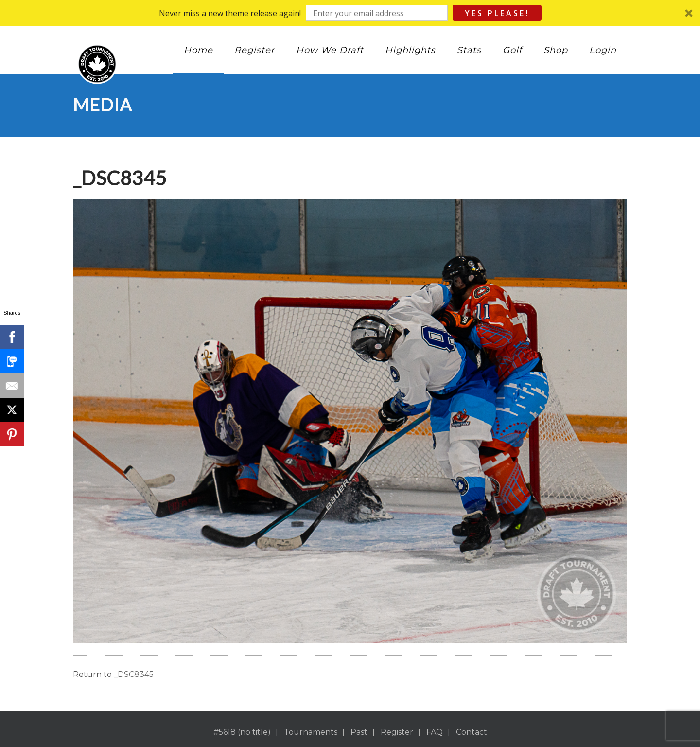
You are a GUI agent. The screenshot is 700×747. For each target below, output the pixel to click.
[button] (350, 13)
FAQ (435, 732)
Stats (469, 50)
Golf (512, 50)
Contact (472, 732)
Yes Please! (497, 13)
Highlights (410, 50)
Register (254, 50)
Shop (556, 50)
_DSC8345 (134, 674)
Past (359, 732)
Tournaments (311, 732)
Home (198, 50)
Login (603, 50)
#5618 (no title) (242, 732)
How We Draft (330, 50)
